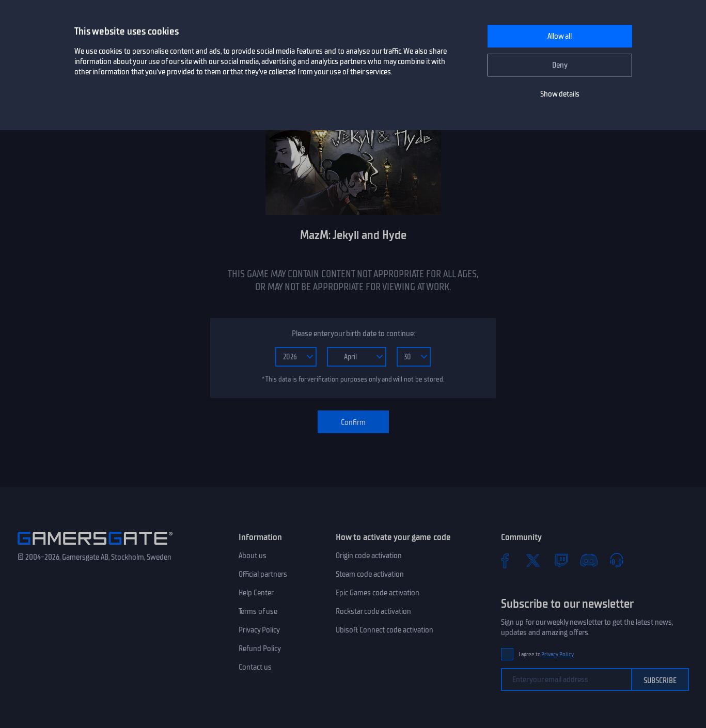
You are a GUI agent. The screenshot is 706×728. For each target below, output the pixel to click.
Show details (560, 94)
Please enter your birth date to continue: (353, 334)
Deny (560, 65)
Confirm (353, 422)
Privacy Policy (259, 630)
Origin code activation (369, 556)
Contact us (255, 667)
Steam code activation (370, 574)
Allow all (560, 36)
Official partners (263, 574)
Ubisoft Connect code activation (385, 630)
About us (253, 556)
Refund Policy (260, 648)
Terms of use (258, 611)
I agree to (546, 654)
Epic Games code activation (378, 593)
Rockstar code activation (373, 611)
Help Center (256, 593)
